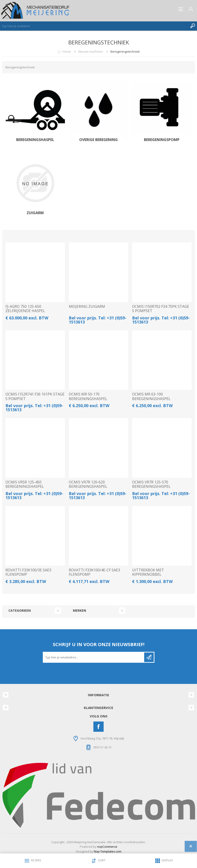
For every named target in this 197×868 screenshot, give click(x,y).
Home (67, 51)
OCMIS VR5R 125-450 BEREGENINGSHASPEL (25, 484)
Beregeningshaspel (35, 140)
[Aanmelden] (94, 657)
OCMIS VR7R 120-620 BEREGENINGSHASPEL (88, 484)
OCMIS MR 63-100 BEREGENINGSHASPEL (151, 396)
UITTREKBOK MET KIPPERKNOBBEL (148, 572)
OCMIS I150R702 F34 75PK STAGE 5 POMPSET (161, 309)
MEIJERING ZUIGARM (87, 307)
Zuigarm (35, 213)
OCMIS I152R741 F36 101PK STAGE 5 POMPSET (35, 396)
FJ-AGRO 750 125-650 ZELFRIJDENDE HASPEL (25, 309)
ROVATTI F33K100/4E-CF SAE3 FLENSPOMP (94, 572)
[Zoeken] (94, 26)
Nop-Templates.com (108, 851)
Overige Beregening (98, 140)
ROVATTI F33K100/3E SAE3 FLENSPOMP (28, 572)
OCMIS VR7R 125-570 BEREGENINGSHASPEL (151, 484)
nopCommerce (107, 847)
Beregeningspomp (162, 140)
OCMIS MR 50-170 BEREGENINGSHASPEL (88, 396)
